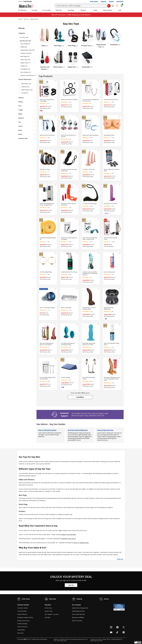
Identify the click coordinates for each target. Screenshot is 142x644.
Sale (120, 10)
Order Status (94, 1)
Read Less (120, 559)
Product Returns (22, 614)
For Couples (47, 10)
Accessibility (21, 630)
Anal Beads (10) (25, 69)
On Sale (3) (25, 93)
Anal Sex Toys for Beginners (78, 430)
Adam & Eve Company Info (80, 608)
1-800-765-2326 (28, 1)
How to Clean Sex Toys (105, 430)
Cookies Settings (22, 624)
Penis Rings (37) (25, 44)
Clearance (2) (25, 87)
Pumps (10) (24, 66)
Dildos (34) (24, 47)
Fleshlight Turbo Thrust (69, 539)
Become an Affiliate (78, 617)
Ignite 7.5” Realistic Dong (81, 543)
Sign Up (71, 585)
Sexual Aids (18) (25, 60)
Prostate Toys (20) (26, 53)
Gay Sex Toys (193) (25, 41)
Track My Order (22, 611)
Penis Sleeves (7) (26, 72)
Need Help (50, 599)
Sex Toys (26, 19)
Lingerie (83, 10)
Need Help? (120, 1)
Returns (111, 1)
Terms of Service (22, 627)
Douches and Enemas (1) (28, 75)
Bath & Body (108, 10)
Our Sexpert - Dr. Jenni (52, 614)
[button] (80, 397)
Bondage (71, 10)
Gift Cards (20, 633)
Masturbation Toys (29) (27, 50)
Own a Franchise (77, 621)
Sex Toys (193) (24, 37)
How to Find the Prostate (47, 430)
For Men (35, 10)
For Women (22, 10)
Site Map (47, 617)
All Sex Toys (48, 608)
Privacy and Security (23, 621)
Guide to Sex (49, 611)
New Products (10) (27, 90)
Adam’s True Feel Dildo (69, 534)
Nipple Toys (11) (25, 63)
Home (20, 19)
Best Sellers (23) (26, 84)
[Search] (83, 6)
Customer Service (23, 608)
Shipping (103, 1)
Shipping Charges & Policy (25, 617)
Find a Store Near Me (79, 614)
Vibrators (59, 10)
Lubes (95, 10)
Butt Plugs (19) (25, 56)
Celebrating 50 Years (78, 611)
